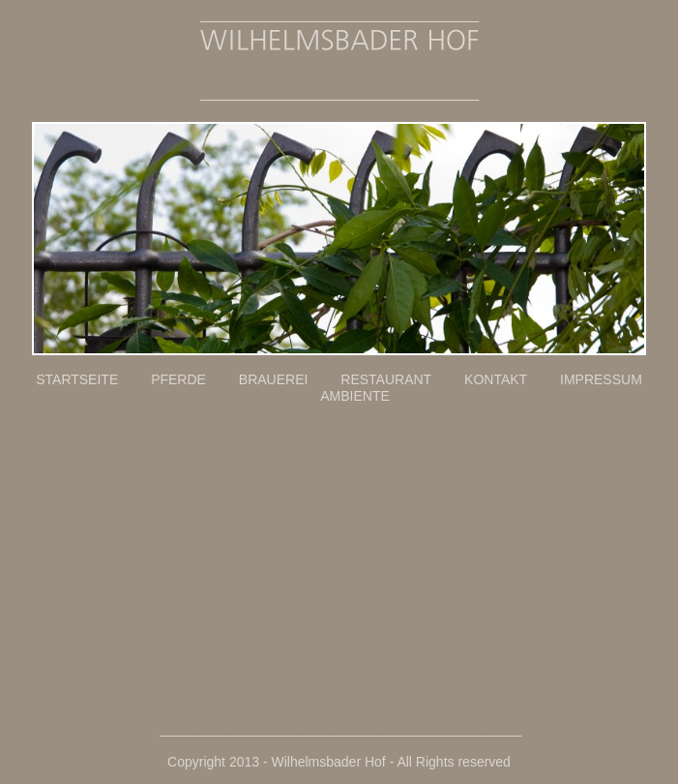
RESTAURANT (400, 379)
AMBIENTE (355, 396)
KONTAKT (512, 379)
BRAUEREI (288, 379)
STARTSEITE (91, 379)
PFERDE (193, 379)
